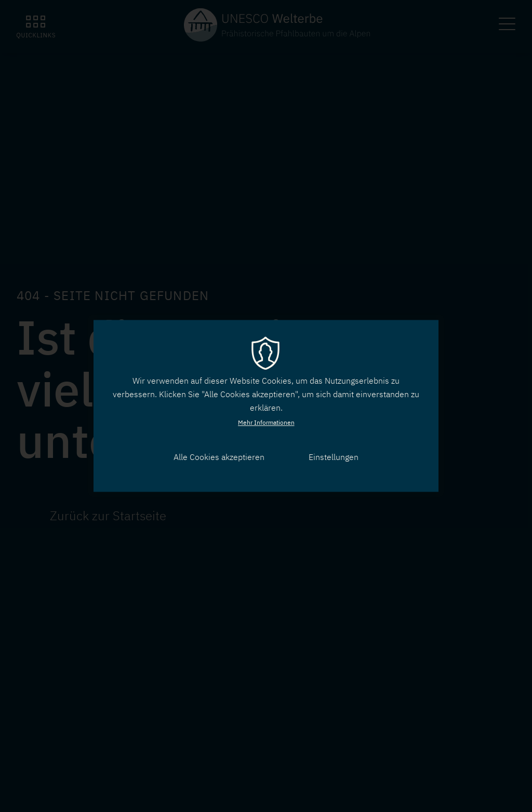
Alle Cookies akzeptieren (219, 457)
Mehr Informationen (266, 422)
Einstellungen (334, 457)
